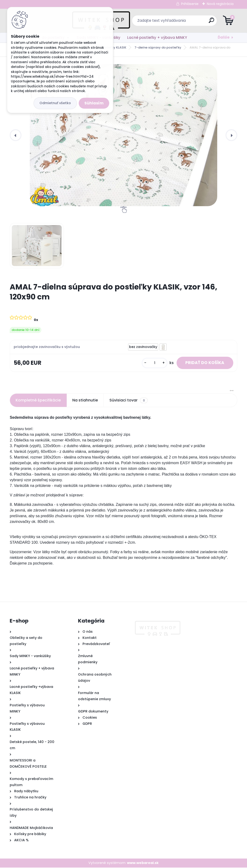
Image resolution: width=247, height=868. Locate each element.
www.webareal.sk (143, 864)
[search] (180, 22)
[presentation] (16, 135)
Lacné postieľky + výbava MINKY (157, 38)
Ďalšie (224, 37)
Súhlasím (94, 103)
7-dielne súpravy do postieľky (158, 47)
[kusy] (152, 363)
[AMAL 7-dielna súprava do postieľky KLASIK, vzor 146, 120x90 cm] (123, 135)
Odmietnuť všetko (55, 103)
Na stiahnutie (85, 401)
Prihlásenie (190, 4)
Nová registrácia (220, 4)
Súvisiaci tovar (128, 401)
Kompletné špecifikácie (38, 401)
